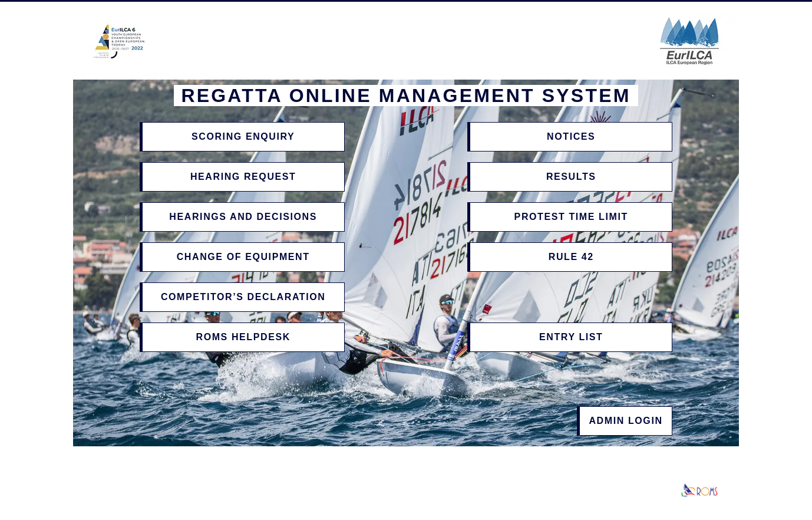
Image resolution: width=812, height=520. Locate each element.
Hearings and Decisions (243, 217)
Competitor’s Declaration (243, 297)
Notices (571, 136)
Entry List (571, 337)
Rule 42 (571, 257)
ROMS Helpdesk (243, 337)
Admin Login (625, 421)
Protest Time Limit (571, 217)
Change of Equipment (243, 257)
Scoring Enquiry (243, 136)
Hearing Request (243, 177)
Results (571, 177)
